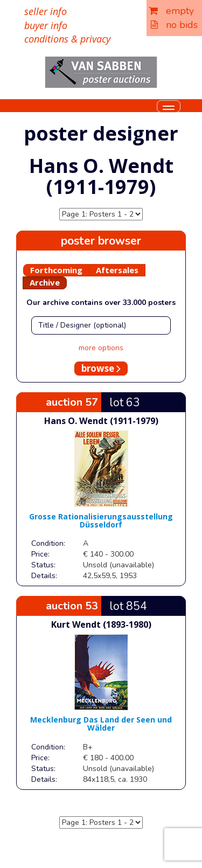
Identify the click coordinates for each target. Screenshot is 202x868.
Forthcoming (56, 270)
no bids (174, 25)
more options (101, 348)
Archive (45, 282)
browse (101, 368)
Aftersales (117, 270)
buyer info (46, 25)
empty (171, 11)
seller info (46, 11)
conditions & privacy (67, 39)
